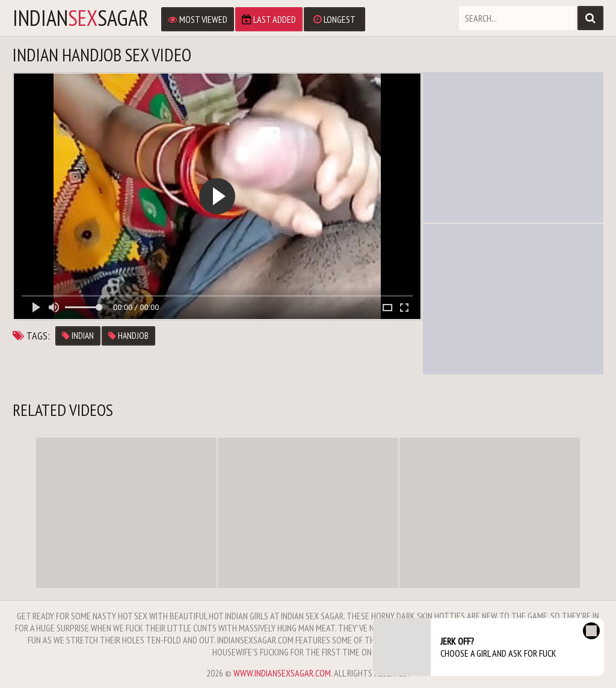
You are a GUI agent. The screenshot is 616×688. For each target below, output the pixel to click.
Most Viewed (198, 19)
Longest (334, 19)
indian (78, 336)
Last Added (269, 19)
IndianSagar (81, 18)
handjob (128, 336)
